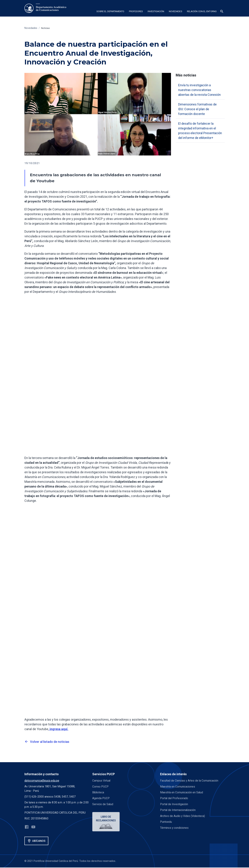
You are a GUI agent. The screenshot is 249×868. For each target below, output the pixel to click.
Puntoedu (166, 822)
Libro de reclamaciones (106, 819)
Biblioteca (98, 792)
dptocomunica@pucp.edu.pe (42, 781)
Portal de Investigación (174, 804)
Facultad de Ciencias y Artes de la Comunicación (190, 781)
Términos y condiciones (175, 827)
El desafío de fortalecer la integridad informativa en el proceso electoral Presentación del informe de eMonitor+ (200, 131)
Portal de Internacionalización (178, 810)
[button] (110, 12)
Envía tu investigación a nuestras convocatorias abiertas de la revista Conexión (199, 90)
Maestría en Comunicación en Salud (182, 792)
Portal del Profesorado (174, 798)
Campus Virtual (102, 781)
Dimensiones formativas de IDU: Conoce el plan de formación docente (197, 109)
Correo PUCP (100, 786)
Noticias (46, 28)
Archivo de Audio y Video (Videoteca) (183, 816)
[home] (45, 8)
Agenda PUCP (101, 798)
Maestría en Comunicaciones (178, 786)
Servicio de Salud (103, 804)
